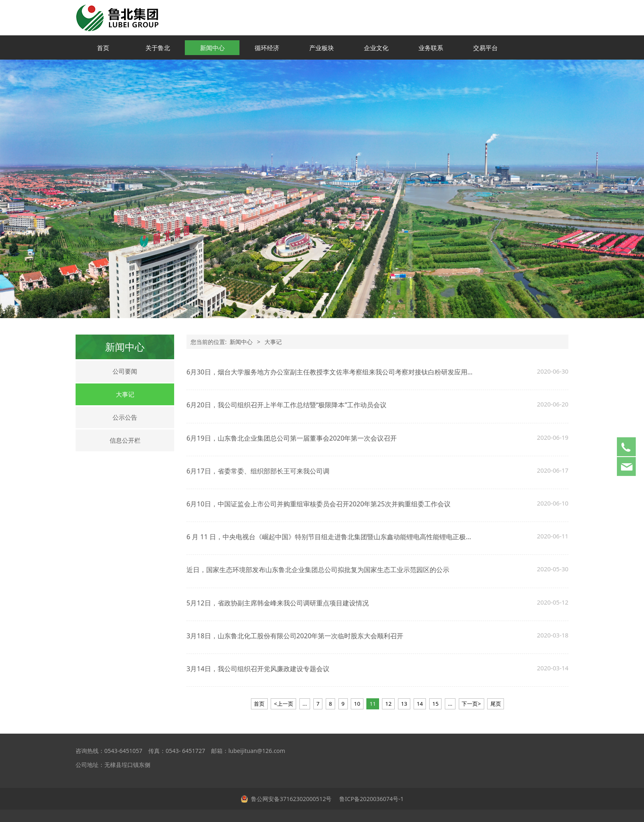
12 (388, 704)
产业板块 (322, 48)
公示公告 (125, 417)
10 (357, 704)
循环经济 (267, 48)
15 (436, 704)
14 (420, 704)
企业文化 (376, 48)
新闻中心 (212, 48)
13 (404, 704)
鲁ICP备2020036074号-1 (370, 799)
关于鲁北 (158, 48)
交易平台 (485, 48)
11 (373, 704)
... (305, 704)
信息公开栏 (125, 440)
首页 (103, 48)
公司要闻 (125, 371)
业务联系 (431, 48)
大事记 (125, 394)
